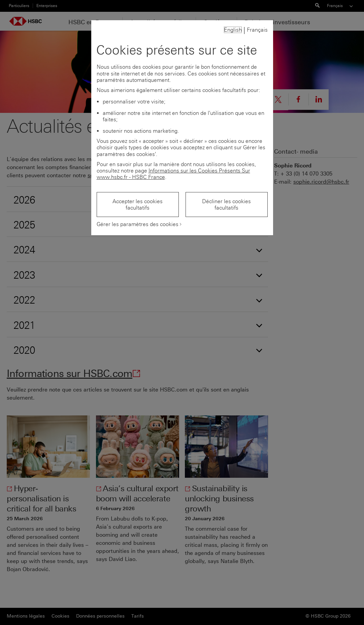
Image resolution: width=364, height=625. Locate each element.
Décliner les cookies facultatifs (226, 205)
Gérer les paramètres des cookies (138, 224)
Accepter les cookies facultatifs (138, 205)
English (233, 30)
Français (257, 30)
